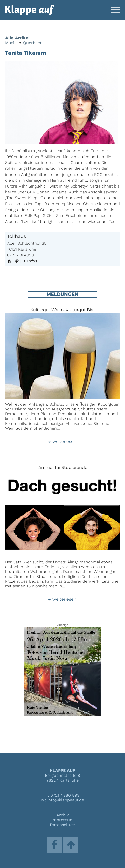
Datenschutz (63, 825)
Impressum (62, 820)
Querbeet (32, 43)
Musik (11, 43)
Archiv (62, 815)
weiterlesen (62, 441)
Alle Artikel (17, 38)
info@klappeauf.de (66, 800)
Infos (30, 261)
